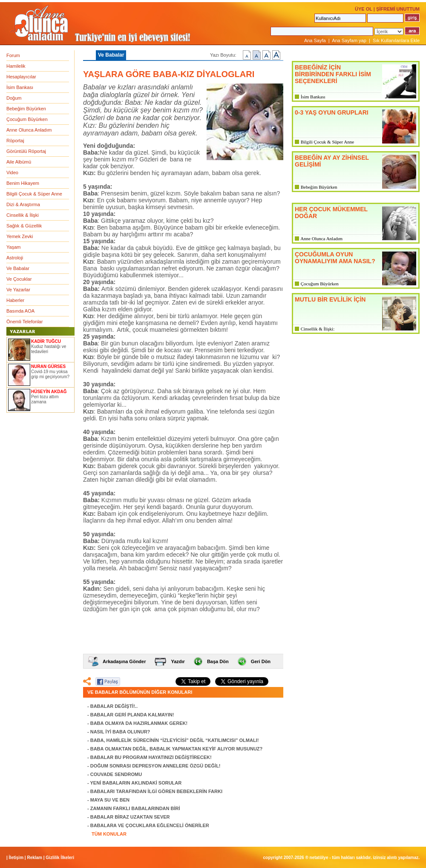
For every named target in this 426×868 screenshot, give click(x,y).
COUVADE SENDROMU (116, 774)
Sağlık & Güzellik (24, 226)
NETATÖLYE (319, 858)
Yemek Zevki (20, 236)
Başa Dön (218, 661)
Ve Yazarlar (18, 290)
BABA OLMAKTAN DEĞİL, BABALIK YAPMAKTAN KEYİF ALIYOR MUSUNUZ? (177, 749)
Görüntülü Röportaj (26, 151)
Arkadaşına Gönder (124, 661)
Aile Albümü (19, 162)
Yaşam (13, 247)
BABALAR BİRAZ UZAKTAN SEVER (130, 817)
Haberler (15, 300)
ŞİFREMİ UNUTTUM (398, 9)
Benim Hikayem (23, 183)
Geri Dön (261, 661)
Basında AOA (20, 311)
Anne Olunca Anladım (29, 130)
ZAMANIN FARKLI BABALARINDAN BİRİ (135, 808)
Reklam (35, 858)
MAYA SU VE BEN (110, 800)
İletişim (16, 858)
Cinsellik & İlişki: (318, 329)
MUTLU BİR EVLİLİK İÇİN (330, 299)
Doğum (14, 98)
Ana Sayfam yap (349, 40)
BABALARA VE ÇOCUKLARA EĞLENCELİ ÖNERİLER (150, 825)
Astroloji (15, 258)
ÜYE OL (364, 9)
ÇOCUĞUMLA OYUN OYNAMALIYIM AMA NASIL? (335, 258)
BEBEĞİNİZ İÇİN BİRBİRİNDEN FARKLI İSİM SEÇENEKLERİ (333, 74)
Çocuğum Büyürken (27, 119)
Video (12, 172)
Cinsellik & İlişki (23, 215)
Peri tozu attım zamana (45, 399)
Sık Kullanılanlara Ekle (396, 40)
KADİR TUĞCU (46, 341)
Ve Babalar (18, 268)
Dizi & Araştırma (23, 204)
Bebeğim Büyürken (26, 109)
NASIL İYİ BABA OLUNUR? (120, 732)
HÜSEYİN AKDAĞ (49, 392)
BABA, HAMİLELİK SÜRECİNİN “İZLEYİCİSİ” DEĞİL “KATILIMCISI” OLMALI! (175, 740)
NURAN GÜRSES (48, 366)
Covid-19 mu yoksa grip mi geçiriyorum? (50, 374)
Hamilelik (16, 66)
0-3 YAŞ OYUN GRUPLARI (332, 112)
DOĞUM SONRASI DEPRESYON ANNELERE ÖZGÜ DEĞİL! (155, 766)
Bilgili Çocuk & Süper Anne (34, 194)
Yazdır (178, 661)
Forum (13, 55)
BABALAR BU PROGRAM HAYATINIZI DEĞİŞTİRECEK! (151, 757)
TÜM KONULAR (109, 834)
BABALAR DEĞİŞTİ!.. (114, 706)
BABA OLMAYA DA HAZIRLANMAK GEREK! (139, 723)
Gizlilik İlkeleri (60, 858)
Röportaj (15, 141)
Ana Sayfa (315, 40)
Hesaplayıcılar (21, 77)
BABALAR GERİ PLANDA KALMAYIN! (132, 715)
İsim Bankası (20, 87)
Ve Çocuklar (19, 279)
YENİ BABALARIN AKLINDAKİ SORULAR (136, 783)
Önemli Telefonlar (24, 322)
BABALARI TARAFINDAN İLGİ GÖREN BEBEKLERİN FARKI (156, 791)
